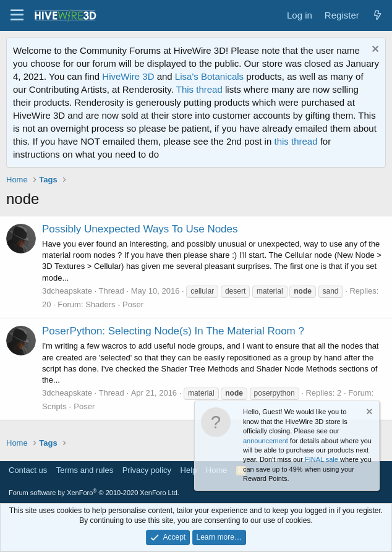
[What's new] (377, 15)
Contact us (28, 470)
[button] (17, 15)
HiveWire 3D (128, 76)
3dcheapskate (67, 291)
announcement (266, 441)
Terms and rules (85, 470)
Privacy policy (147, 470)
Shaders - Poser (114, 304)
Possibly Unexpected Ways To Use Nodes (140, 229)
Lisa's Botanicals (209, 76)
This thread (199, 89)
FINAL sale (322, 459)
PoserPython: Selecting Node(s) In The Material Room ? (173, 331)
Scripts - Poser (68, 406)
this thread (296, 141)
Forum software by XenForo (94, 493)
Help (189, 470)
